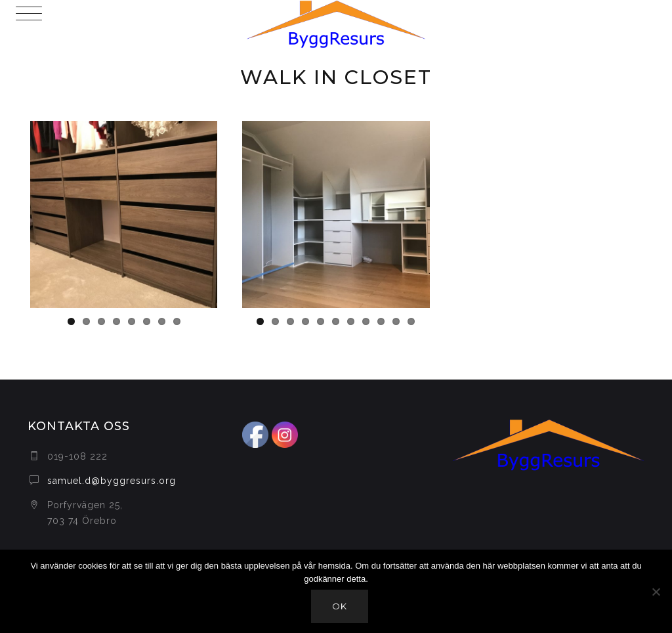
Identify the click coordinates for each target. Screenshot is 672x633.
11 (411, 321)
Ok (340, 606)
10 (396, 321)
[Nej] (656, 592)
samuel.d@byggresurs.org (112, 481)
